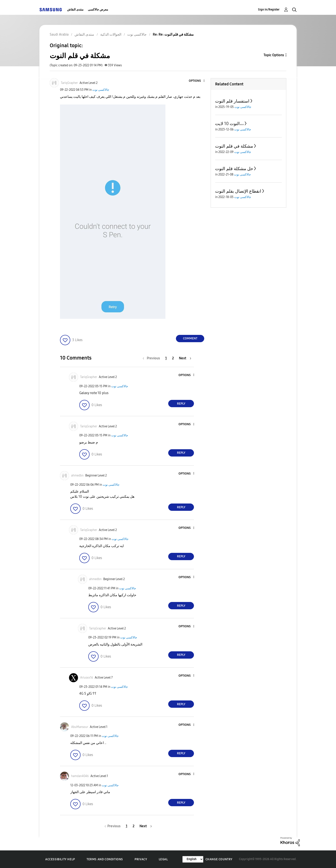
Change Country (219, 859)
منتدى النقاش (75, 10)
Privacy (141, 859)
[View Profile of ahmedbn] (77, 476)
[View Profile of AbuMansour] (80, 727)
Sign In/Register (269, 10)
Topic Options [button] (274, 55)
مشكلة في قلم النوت (234, 146)
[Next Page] (185, 358)
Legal (163, 859)
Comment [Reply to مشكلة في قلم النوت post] (190, 338)
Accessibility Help (60, 859)
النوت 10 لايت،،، (229, 124)
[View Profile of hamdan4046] (80, 776)
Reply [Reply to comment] (181, 404)
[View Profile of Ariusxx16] (87, 678)
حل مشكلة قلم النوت (234, 169)
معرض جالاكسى (98, 10)
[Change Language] (193, 859)
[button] (197, 81)
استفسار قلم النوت (232, 101)
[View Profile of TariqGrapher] (69, 83)
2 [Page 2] (173, 358)
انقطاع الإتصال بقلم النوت (238, 191)
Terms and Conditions (105, 859)
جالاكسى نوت (101, 90)
